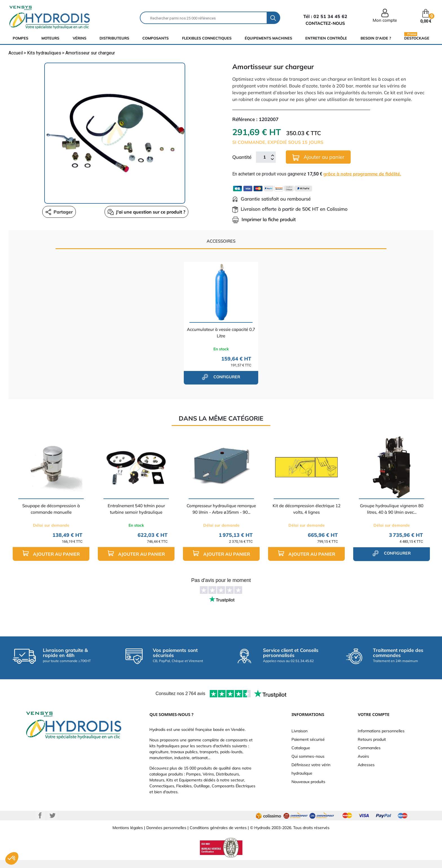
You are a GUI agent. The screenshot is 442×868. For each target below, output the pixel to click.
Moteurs (50, 38)
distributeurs (114, 38)
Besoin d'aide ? (376, 38)
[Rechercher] (204, 18)
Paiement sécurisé (308, 739)
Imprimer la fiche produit (264, 219)
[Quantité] (264, 157)
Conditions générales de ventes (218, 836)
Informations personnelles (381, 731)
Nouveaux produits (308, 782)
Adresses (366, 765)
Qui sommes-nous (308, 756)
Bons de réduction (374, 773)
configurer (221, 377)
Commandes (369, 748)
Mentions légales (128, 836)
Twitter (52, 823)
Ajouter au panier (318, 157)
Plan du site (302, 790)
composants (155, 38)
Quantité (242, 157)
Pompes (20, 38)
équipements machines (268, 38)
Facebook (40, 823)
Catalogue (301, 748)
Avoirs (363, 756)
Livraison (300, 731)
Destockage (417, 38)
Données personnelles (166, 836)
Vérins (79, 38)
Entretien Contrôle (326, 38)
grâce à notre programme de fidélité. (362, 174)
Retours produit (372, 739)
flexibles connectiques (207, 38)
